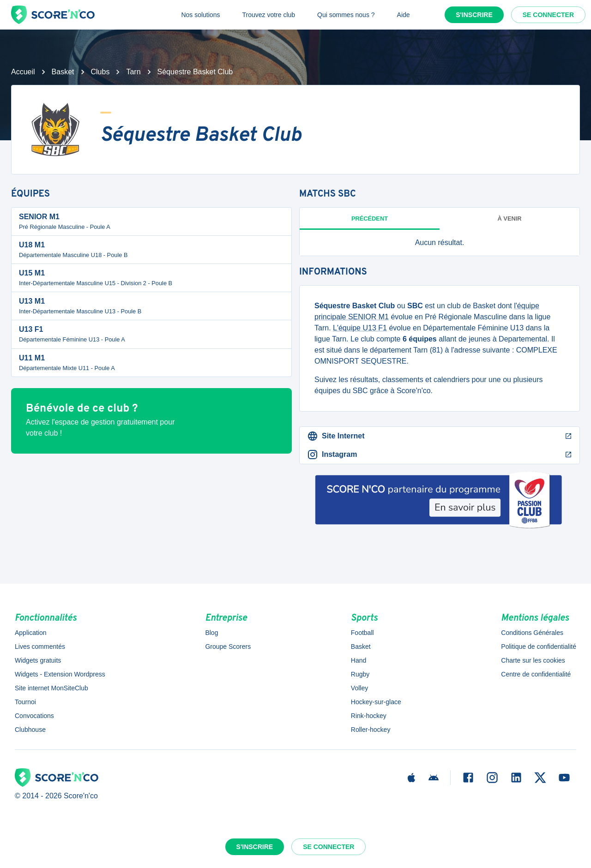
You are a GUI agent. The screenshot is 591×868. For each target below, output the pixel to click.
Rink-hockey (369, 716)
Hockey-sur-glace (376, 702)
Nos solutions (200, 15)
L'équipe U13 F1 (360, 328)
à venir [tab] (510, 218)
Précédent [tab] (370, 218)
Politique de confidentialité (539, 647)
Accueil (23, 72)
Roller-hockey (371, 730)
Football (362, 633)
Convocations (34, 716)
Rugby (360, 674)
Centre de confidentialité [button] (536, 674)
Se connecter (548, 15)
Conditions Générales (532, 633)
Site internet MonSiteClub (51, 688)
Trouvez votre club (268, 15)
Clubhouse (30, 730)
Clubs (100, 72)
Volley (359, 688)
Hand (359, 660)
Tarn (133, 72)
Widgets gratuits (38, 660)
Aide (404, 15)
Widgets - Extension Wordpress (60, 674)
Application (31, 633)
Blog (211, 633)
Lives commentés (40, 647)
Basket (63, 72)
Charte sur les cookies (533, 660)
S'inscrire (474, 15)
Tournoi (25, 702)
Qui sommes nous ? (346, 15)
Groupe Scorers (228, 647)
